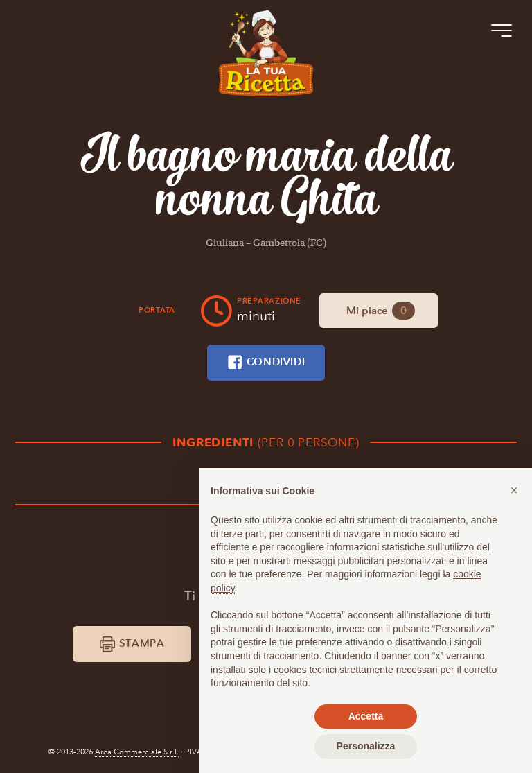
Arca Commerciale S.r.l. (137, 752)
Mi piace (381, 310)
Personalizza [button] (366, 746)
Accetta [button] (366, 716)
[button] (514, 490)
